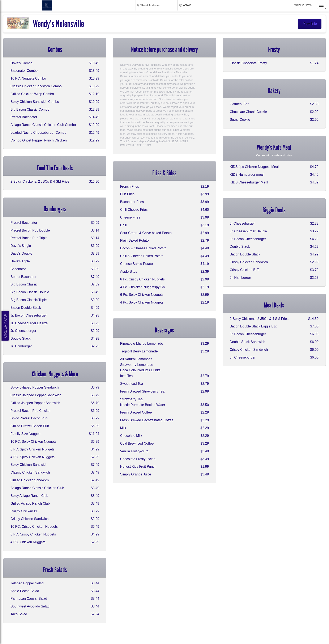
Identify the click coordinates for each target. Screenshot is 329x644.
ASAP (187, 5)
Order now (303, 5)
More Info (310, 24)
